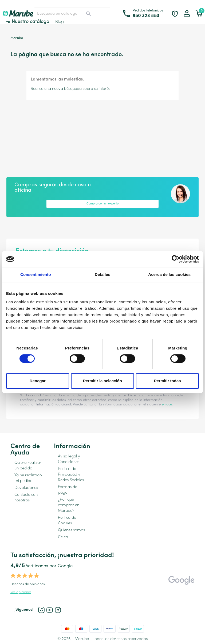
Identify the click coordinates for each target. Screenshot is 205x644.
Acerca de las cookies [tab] (169, 274)
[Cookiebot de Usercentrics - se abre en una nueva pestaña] (176, 259)
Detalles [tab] (102, 274)
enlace (167, 404)
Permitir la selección (102, 381)
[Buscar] (64, 14)
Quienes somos (71, 530)
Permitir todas (167, 381)
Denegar (38, 381)
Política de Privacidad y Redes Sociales (71, 475)
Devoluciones (26, 488)
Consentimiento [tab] (36, 274)
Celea (63, 537)
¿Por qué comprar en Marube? (69, 505)
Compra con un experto (102, 204)
